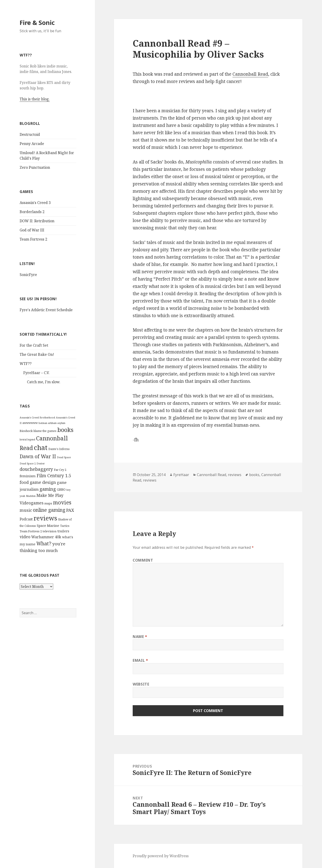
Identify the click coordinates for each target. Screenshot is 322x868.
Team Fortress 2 (33, 239)
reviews (45, 518)
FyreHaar (181, 475)
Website (141, 684)
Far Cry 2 (60, 470)
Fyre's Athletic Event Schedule (46, 310)
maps (48, 503)
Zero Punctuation (35, 167)
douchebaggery (36, 469)
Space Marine (48, 525)
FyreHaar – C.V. (36, 373)
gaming (48, 489)
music (26, 510)
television (50, 531)
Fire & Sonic (37, 23)
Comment (143, 560)
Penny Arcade (32, 144)
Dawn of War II (38, 456)
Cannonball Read (250, 74)
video (25, 537)
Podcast (26, 519)
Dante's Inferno (59, 449)
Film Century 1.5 (54, 476)
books (65, 430)
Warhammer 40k (46, 537)
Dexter (41, 463)
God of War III (32, 230)
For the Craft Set (34, 345)
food (24, 482)
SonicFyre (28, 275)
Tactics (65, 526)
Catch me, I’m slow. (44, 382)
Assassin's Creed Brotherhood (37, 418)
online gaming (49, 510)
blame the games (45, 431)
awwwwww (30, 423)
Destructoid (30, 134)
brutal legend (27, 439)
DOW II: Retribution (37, 221)
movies (62, 502)
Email (140, 660)
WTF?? (26, 364)
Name (140, 637)
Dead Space (64, 457)
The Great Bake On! (37, 354)
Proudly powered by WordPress (161, 856)
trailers (63, 531)
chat (41, 447)
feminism (28, 476)
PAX (70, 510)
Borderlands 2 (32, 212)
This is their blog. (35, 99)
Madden (31, 496)
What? (44, 543)
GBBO (61, 489)
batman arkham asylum (52, 423)
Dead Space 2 (28, 463)
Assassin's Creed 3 (35, 203)
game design (43, 482)
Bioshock (26, 431)
